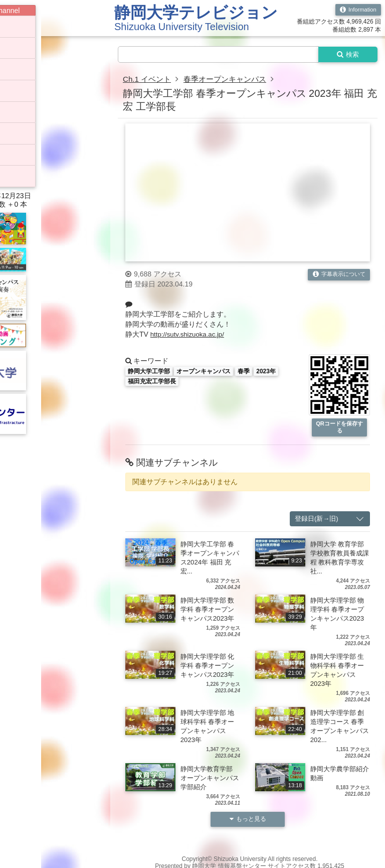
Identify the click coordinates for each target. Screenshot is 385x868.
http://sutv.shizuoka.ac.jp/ (189, 335)
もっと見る (248, 822)
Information (357, 10)
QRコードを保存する (339, 429)
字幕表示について (337, 275)
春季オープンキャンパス (231, 80)
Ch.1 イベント (148, 80)
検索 (346, 55)
